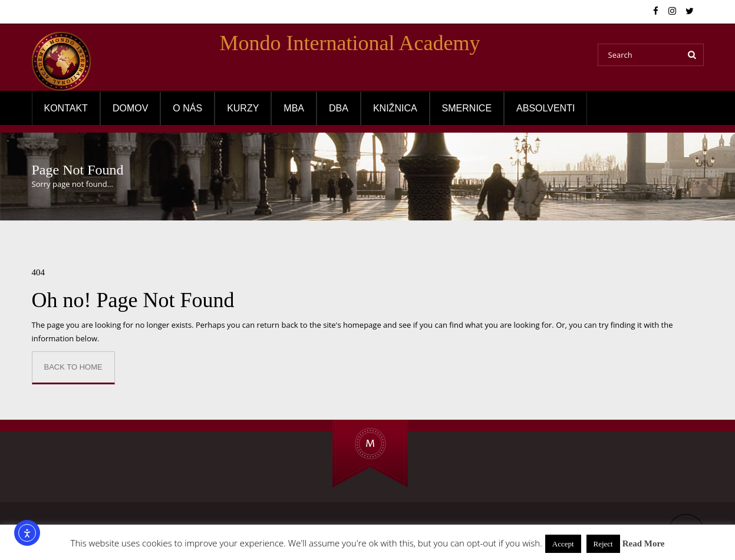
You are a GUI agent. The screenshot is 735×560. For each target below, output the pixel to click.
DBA (339, 108)
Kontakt (66, 108)
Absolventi (546, 108)
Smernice (467, 108)
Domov (130, 108)
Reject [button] (603, 544)
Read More (644, 543)
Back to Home (73, 367)
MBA (294, 108)
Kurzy (243, 108)
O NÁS (187, 108)
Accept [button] (563, 544)
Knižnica (395, 108)
